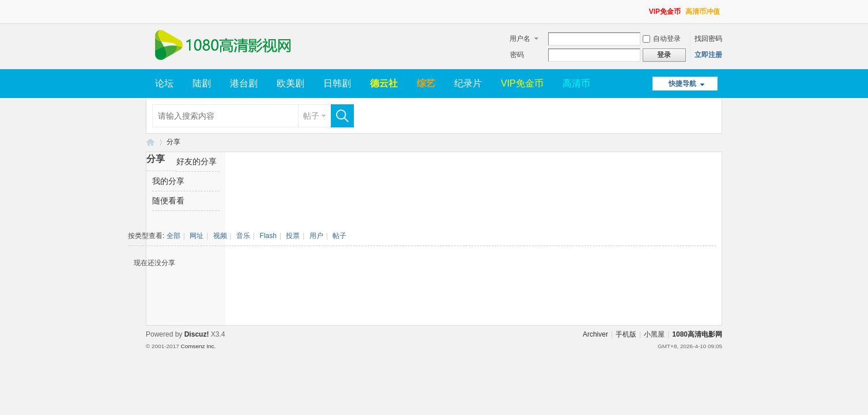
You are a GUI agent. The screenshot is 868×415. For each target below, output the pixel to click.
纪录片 (468, 83)
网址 (197, 236)
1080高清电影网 (150, 142)
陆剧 (202, 83)
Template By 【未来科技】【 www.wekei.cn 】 (271, 346)
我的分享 (168, 181)
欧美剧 (290, 83)
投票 (293, 236)
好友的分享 (197, 161)
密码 (517, 55)
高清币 (576, 83)
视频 (220, 236)
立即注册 (708, 55)
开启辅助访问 (644, 8)
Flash (268, 236)
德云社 (384, 83)
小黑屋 (654, 334)
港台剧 (244, 83)
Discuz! (197, 334)
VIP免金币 (665, 12)
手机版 (626, 334)
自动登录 (662, 39)
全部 (173, 236)
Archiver (595, 334)
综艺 (426, 83)
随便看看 (168, 201)
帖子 (311, 116)
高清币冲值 (703, 12)
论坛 (164, 83)
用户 (316, 236)
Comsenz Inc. (198, 346)
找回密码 (708, 39)
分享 (173, 142)
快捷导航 (682, 84)
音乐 (243, 236)
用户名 (520, 39)
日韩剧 (337, 83)
